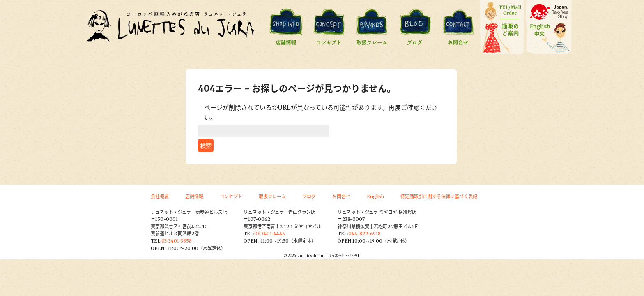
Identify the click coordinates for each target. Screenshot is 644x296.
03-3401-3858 (177, 241)
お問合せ (341, 197)
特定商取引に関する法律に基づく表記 (439, 197)
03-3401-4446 (270, 234)
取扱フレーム (272, 197)
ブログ (309, 197)
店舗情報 (194, 197)
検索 (206, 146)
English (375, 197)
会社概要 (160, 197)
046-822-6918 (365, 234)
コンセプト (231, 197)
